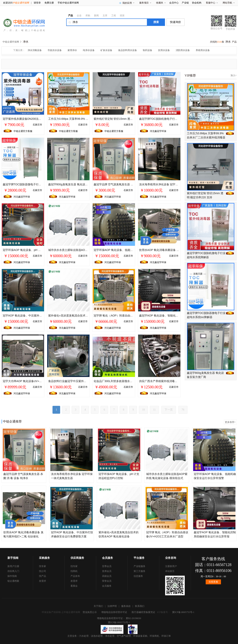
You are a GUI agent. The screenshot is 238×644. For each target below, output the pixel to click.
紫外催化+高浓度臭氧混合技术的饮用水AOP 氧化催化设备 (84, 316)
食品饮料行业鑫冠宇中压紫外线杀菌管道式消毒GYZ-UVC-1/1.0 (87, 381)
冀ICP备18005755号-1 (183, 612)
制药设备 (148, 50)
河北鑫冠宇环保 (158, 131)
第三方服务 (139, 571)
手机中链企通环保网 (68, 3)
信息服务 (138, 576)
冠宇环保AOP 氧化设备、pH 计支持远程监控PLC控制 (35, 250)
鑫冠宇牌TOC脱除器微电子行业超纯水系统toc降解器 (35, 184)
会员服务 (107, 586)
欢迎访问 (16, 3)
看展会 (74, 586)
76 (183, 410)
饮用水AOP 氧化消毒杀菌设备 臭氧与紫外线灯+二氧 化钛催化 (177, 250)
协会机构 (197, 3)
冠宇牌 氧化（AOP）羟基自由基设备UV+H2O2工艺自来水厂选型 (133, 316)
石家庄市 (37, 125)
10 (143, 410)
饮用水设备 (164, 50)
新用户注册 (13, 566)
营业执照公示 (90, 612)
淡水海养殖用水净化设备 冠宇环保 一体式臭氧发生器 (171, 184)
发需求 (43, 581)
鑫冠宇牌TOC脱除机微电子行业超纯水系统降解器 (169, 119)
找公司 (43, 571)
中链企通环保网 (11, 42)
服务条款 (126, 606)
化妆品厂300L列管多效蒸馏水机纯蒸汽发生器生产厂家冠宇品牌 (132, 381)
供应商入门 (13, 571)
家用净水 (72, 50)
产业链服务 (139, 566)
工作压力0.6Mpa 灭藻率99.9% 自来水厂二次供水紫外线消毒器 (86, 119)
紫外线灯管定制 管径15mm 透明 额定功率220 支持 (125, 119)
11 (154, 410)
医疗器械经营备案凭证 (143, 612)
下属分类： (19, 50)
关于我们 (98, 606)
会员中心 (174, 3)
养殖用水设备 (203, 50)
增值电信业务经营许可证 (114, 612)
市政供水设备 (55, 50)
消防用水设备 (183, 50)
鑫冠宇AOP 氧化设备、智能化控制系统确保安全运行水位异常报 (178, 316)
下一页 (169, 410)
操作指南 (12, 576)
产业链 (185, 3)
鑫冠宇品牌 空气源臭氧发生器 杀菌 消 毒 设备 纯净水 (126, 184)
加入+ (234, 75)
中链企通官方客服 (23, 131)
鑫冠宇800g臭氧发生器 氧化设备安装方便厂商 (76, 184)
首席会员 (107, 571)
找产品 (43, 576)
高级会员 (107, 576)
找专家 (43, 566)
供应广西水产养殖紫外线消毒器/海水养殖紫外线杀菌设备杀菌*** (178, 381)
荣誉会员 (107, 581)
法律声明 (112, 606)
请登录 (37, 3)
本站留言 (170, 571)
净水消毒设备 (35, 50)
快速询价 (176, 22)
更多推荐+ (230, 422)
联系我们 (140, 606)
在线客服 (213, 582)
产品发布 (75, 576)
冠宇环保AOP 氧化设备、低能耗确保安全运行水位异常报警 (130, 250)
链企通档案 (13, 581)
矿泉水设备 (106, 50)
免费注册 (49, 3)
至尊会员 (107, 566)
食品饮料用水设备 (128, 50)
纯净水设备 (89, 50)
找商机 (74, 571)
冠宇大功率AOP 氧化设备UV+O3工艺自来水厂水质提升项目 (39, 381)
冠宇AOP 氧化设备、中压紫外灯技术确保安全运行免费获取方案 (42, 316)
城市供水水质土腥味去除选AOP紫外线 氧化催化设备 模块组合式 (87, 250)
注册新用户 (171, 566)
